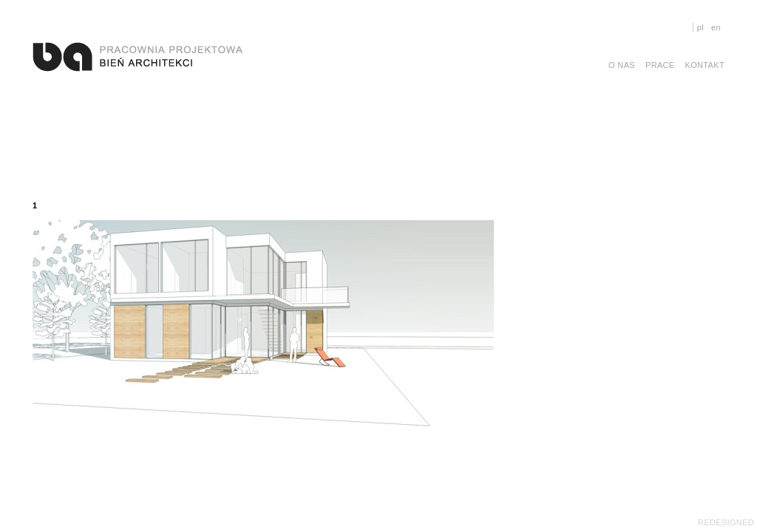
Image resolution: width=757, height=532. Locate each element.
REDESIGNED (726, 522)
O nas (622, 65)
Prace (660, 65)
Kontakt (705, 65)
